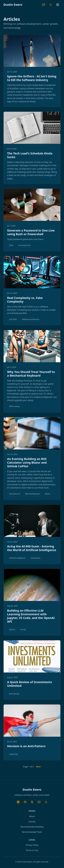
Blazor (48, 494)
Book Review (14, 694)
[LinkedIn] (18, 802)
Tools (11, 245)
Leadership (14, 754)
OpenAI (12, 630)
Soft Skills (13, 319)
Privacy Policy (32, 845)
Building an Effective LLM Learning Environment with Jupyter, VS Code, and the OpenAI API (31, 616)
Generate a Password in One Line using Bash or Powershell (31, 232)
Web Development (33, 494)
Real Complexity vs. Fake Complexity (25, 300)
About (32, 816)
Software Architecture (30, 319)
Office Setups (14, 406)
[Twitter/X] (32, 802)
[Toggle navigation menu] (58, 5)
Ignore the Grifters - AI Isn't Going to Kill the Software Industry (32, 78)
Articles (32, 822)
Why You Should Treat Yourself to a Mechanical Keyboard (31, 374)
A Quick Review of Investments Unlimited (30, 684)
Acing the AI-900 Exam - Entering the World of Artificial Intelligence (32, 548)
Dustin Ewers (13, 5)
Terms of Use (32, 850)
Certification (35, 558)
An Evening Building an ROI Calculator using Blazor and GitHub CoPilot (27, 463)
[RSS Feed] (51, 5)
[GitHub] (25, 802)
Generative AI (15, 494)
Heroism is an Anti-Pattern (26, 746)
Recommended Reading (32, 827)
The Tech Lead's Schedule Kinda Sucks (30, 155)
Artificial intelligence (17, 558)
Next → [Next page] (40, 767)
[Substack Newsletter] (44, 5)
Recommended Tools (32, 832)
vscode (23, 630)
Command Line (24, 245)
